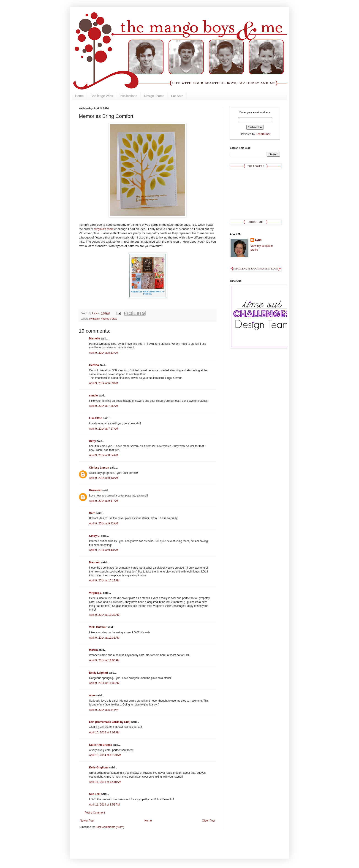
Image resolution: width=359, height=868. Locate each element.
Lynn (258, 240)
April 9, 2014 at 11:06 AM (104, 660)
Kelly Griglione (99, 768)
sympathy (94, 319)
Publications (128, 96)
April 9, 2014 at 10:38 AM (104, 638)
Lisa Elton (96, 418)
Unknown (95, 490)
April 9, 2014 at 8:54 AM (103, 455)
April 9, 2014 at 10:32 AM (104, 615)
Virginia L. (96, 593)
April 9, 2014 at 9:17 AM (103, 501)
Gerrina (94, 365)
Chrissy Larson (99, 468)
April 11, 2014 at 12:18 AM (105, 782)
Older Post (208, 821)
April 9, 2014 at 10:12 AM (104, 580)
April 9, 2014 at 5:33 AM (103, 353)
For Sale (177, 96)
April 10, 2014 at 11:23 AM (105, 755)
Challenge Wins (102, 96)
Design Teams (154, 96)
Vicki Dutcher (98, 627)
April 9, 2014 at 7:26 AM (103, 406)
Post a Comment (95, 813)
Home (79, 96)
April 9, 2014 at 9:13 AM (103, 478)
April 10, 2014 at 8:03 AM (104, 732)
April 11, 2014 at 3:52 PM (104, 805)
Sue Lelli (95, 794)
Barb (92, 513)
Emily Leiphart (99, 673)
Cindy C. (95, 536)
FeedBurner (263, 134)
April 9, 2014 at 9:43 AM (103, 550)
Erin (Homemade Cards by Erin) (110, 722)
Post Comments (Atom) (110, 827)
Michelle (94, 339)
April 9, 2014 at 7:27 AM (103, 429)
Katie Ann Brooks (101, 745)
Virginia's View (104, 229)
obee (92, 695)
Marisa (93, 650)
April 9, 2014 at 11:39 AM (104, 683)
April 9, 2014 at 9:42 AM (103, 524)
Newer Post (87, 821)
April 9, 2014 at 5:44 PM (104, 710)
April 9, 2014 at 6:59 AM (103, 383)
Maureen (95, 562)
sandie (93, 396)
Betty (92, 441)
